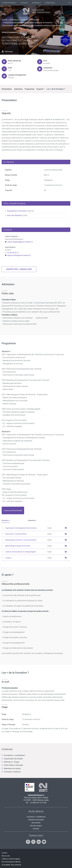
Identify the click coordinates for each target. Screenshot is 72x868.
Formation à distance (11, 772)
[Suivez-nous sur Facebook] (28, 842)
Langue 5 (8, 558)
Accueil (4, 20)
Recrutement (36, 823)
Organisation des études (12, 759)
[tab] (13, 510)
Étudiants (24, 3)
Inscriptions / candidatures (19, 269)
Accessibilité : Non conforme (11, 865)
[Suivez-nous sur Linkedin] (39, 842)
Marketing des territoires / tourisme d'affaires (21, 540)
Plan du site (6, 856)
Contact (4, 853)
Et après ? (40, 89)
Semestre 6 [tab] (32, 520)
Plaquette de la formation (17, 211)
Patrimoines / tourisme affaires (16, 534)
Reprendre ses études (11, 768)
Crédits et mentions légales (11, 859)
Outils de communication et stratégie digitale (20, 552)
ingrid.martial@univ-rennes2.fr (19, 255)
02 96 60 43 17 (13, 253)
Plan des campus (36, 826)
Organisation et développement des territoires (21, 528)
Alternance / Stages (10, 762)
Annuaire (36, 829)
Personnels (36, 3)
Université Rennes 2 (9, 3)
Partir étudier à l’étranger (12, 765)
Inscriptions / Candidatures (36, 817)
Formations (14, 20)
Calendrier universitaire (36, 820)
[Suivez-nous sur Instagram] (33, 842)
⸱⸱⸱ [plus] (69, 3)
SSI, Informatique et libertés (11, 862)
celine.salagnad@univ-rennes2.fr (20, 242)
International (50, 3)
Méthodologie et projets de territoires (18, 546)
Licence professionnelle (30, 20)
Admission (18, 89)
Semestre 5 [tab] (6, 520)
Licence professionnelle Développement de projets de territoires (28, 23)
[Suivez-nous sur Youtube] (44, 842)
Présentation (7, 89)
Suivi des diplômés (14, 215)
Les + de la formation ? (56, 89)
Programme (30, 89)
